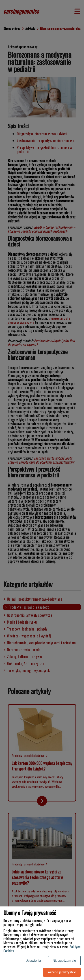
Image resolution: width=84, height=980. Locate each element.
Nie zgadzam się (65, 961)
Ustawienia (33, 961)
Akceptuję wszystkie (62, 972)
